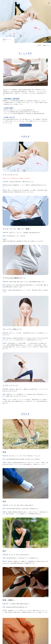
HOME (39, 45)
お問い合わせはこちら (26, 125)
